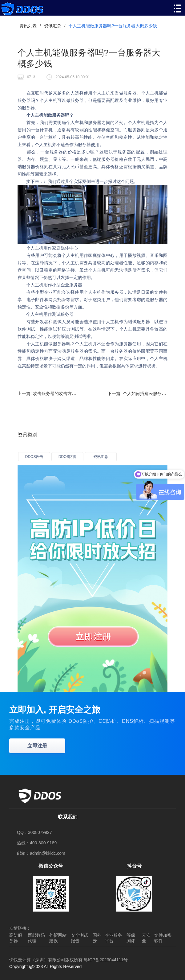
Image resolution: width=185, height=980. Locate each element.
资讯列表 (28, 26)
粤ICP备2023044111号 (106, 960)
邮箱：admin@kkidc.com (41, 853)
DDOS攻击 (34, 457)
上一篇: (72, 393)
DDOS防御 (68, 457)
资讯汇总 (53, 26)
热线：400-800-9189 (37, 843)
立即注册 (37, 746)
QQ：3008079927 (34, 832)
